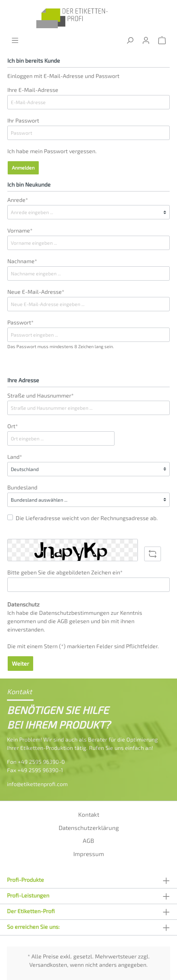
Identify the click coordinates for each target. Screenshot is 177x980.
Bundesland (22, 487)
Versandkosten (48, 965)
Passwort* (20, 322)
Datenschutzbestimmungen (74, 613)
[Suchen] (130, 40)
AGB (62, 621)
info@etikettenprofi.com (37, 784)
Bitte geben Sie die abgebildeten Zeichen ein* (65, 572)
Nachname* (22, 261)
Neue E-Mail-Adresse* (36, 292)
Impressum (89, 854)
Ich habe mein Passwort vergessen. (52, 151)
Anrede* (18, 200)
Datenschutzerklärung (89, 828)
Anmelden (23, 168)
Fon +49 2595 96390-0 (36, 762)
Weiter (20, 663)
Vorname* (20, 230)
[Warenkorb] (162, 40)
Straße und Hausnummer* (40, 395)
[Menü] (15, 40)
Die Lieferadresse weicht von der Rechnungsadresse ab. (87, 518)
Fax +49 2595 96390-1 (35, 770)
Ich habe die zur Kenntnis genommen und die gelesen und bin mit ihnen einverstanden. (75, 621)
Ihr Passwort (23, 120)
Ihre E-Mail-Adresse (33, 90)
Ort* (13, 426)
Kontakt (89, 814)
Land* (15, 457)
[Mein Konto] (146, 40)
